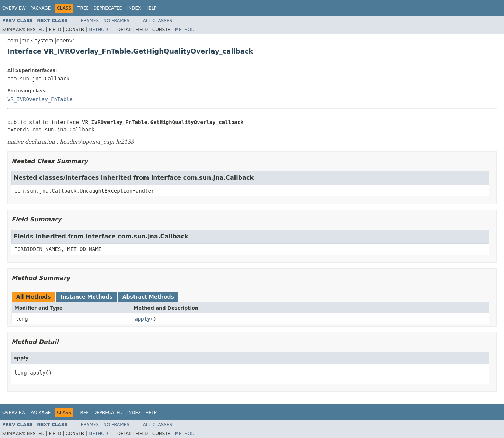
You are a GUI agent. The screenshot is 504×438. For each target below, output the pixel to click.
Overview (14, 8)
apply (142, 319)
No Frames (116, 21)
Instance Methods (86, 297)
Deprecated (108, 8)
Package (40, 8)
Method (98, 30)
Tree (83, 8)
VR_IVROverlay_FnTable (40, 99)
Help (151, 8)
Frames (90, 21)
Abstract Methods (148, 297)
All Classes (158, 21)
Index (134, 8)
